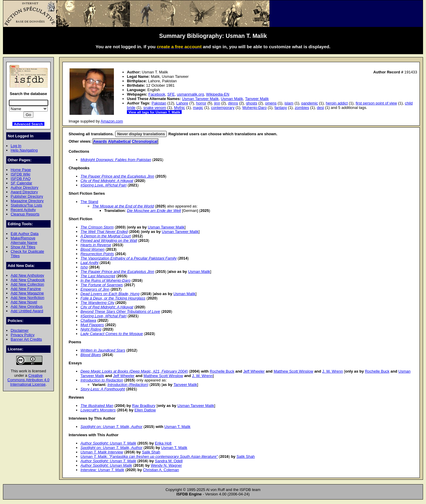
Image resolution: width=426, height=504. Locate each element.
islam (289, 103)
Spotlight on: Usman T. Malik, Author (111, 427)
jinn (217, 103)
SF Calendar (21, 183)
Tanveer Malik (257, 99)
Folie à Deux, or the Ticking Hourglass (113, 298)
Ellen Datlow (145, 410)
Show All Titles (23, 247)
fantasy (281, 108)
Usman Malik (232, 99)
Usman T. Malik (177, 427)
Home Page (21, 170)
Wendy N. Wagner (166, 465)
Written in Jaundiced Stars (103, 350)
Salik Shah (151, 452)
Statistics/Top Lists (26, 205)
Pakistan (159, 103)
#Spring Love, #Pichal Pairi (104, 185)
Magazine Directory (27, 201)
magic (198, 108)
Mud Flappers (92, 325)
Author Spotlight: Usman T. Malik (108, 443)
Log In (16, 146)
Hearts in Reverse (96, 245)
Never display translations (141, 134)
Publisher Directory (27, 196)
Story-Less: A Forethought (103, 389)
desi (320, 108)
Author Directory (25, 187)
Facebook (157, 94)
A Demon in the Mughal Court (106, 236)
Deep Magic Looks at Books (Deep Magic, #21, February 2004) (134, 371)
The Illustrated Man (97, 406)
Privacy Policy (23, 335)
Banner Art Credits (26, 339)
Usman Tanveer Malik (200, 99)
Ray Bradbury (144, 406)
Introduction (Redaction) (128, 385)
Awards (100, 141)
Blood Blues (91, 355)
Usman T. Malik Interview (102, 452)
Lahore (182, 103)
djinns (233, 103)
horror (201, 103)
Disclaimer (20, 330)
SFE (171, 94)
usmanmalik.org (190, 94)
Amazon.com (112, 121)
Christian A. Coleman (161, 470)
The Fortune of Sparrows (102, 285)
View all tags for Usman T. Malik (154, 112)
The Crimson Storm (97, 227)
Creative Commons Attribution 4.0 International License (28, 380)
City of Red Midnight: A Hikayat (107, 181)
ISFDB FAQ (21, 179)
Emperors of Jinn (95, 289)
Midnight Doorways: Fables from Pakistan (116, 160)
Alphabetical (119, 141)
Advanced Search (28, 124)
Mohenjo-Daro (254, 108)
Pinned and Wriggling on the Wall (109, 240)
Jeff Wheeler (254, 371)
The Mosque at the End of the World (123, 206)
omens (271, 103)
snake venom (155, 108)
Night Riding (91, 329)
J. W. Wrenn (333, 371)
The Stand (89, 202)
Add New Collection (27, 284)
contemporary (223, 108)
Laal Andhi (89, 263)
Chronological (145, 141)
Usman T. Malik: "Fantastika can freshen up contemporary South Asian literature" (149, 457)
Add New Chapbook (28, 280)
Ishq (84, 267)
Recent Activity (23, 210)
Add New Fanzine (26, 289)
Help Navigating (24, 150)
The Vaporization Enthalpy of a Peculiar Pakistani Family (129, 258)
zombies (302, 108)
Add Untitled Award (27, 311)
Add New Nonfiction (28, 298)
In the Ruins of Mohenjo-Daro (105, 280)
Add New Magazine (27, 293)
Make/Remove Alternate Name (24, 240)
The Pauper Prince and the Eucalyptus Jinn (117, 176)
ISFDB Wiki (20, 174)
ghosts (251, 103)
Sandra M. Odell (169, 461)
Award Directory (24, 192)
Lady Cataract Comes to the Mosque (112, 334)
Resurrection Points (97, 254)
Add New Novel (24, 302)
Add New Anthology (27, 275)
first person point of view (376, 103)
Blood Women (92, 249)
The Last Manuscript (98, 276)
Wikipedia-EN (218, 94)
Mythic (179, 108)
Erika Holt (163, 443)
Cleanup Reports (25, 214)
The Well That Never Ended (104, 232)
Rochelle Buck (222, 371)
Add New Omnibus (27, 306)
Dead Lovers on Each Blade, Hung (110, 294)
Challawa (88, 320)
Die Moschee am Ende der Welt (154, 211)
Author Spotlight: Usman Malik (106, 465)
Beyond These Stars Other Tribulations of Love (120, 311)
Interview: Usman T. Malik (102, 470)
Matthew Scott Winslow (293, 371)
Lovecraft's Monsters (98, 410)
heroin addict (337, 103)
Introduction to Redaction (102, 380)
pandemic (310, 103)
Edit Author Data (25, 234)
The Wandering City (97, 303)
